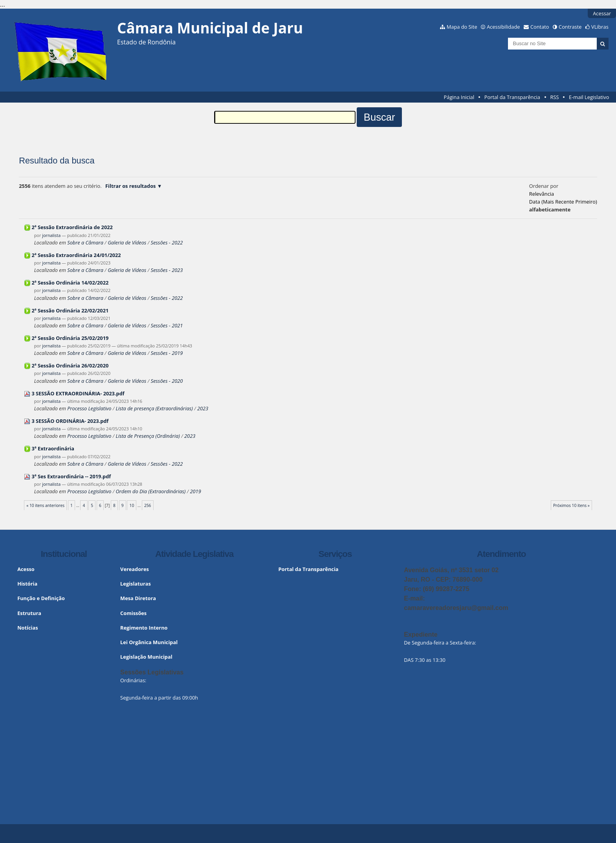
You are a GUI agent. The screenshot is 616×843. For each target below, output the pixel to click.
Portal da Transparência (512, 97)
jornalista (51, 235)
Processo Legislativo (89, 408)
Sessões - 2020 (167, 381)
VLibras (600, 27)
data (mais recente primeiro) (563, 202)
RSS (555, 97)
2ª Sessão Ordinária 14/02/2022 (70, 283)
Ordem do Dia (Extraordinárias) (151, 491)
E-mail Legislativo (589, 97)
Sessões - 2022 (167, 242)
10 (132, 505)
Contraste (570, 27)
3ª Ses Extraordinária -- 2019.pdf (71, 476)
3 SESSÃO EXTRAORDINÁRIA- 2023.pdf (78, 393)
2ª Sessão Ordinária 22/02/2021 (70, 310)
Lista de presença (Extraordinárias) (155, 408)
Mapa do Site (462, 27)
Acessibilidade (503, 27)
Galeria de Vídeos (127, 242)
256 (148, 505)
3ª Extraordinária (53, 448)
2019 (196, 491)
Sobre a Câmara (85, 242)
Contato (540, 27)
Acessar (602, 13)
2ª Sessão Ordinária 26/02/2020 (70, 365)
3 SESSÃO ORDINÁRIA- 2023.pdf (70, 421)
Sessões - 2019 (167, 353)
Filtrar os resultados (130, 186)
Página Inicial (459, 97)
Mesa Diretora (138, 598)
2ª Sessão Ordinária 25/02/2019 (70, 338)
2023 (203, 408)
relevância (542, 194)
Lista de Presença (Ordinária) (148, 436)
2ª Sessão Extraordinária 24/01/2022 (76, 255)
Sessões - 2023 (167, 270)
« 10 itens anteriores (45, 505)
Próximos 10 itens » (571, 505)
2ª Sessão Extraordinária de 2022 (72, 227)
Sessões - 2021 (167, 325)
